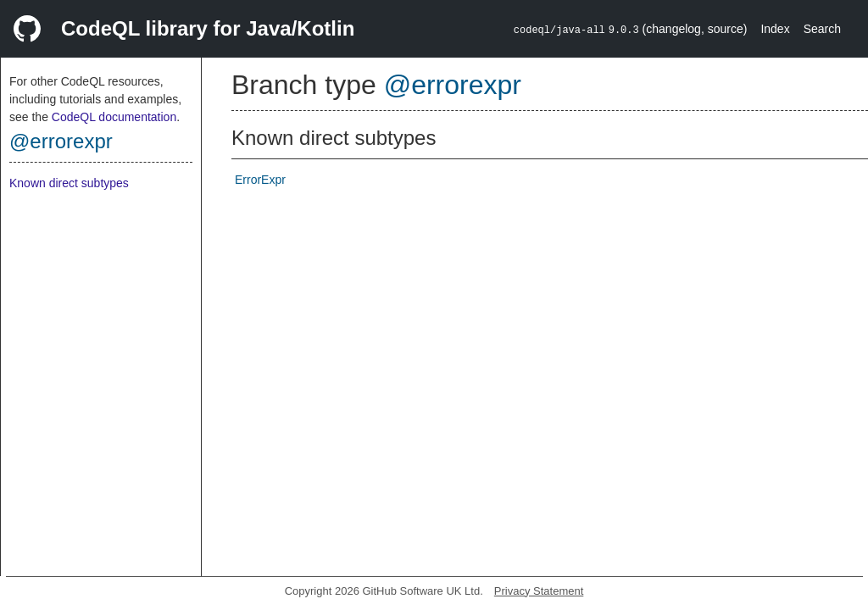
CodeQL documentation (114, 117)
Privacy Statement (539, 591)
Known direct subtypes (69, 183)
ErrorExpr (260, 180)
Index (775, 29)
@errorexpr (61, 141)
